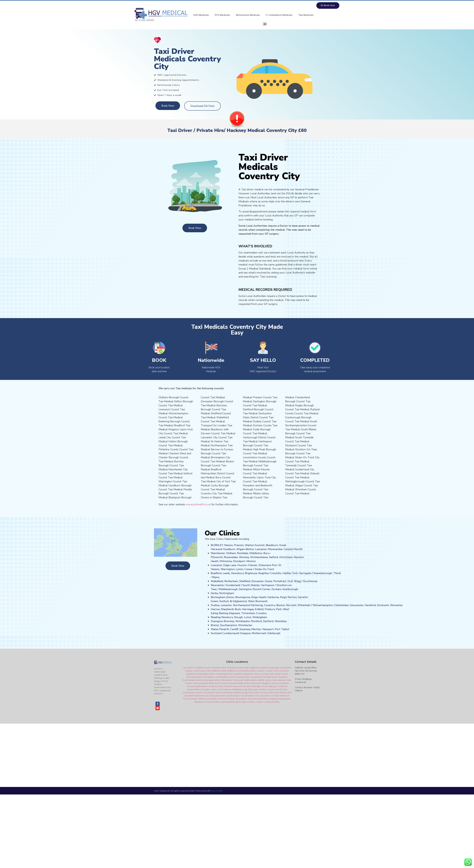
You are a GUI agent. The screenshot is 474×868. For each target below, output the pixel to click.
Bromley (229, 621)
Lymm (240, 569)
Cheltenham (341, 605)
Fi (266, 609)
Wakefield (217, 581)
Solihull (224, 601)
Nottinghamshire (211, 680)
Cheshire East (215, 686)
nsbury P (272, 609)
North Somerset (224, 693)
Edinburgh (274, 633)
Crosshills (275, 573)
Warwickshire (279, 680)
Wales (215, 629)
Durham (276, 589)
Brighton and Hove (272, 683)
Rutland (198, 696)
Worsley (244, 557)
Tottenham (248, 613)
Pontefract (280, 581)
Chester (253, 565)
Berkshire (191, 674)
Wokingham (260, 617)
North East (243, 668)
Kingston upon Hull (212, 690)
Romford (256, 621)
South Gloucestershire (214, 696)
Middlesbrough (228, 589)
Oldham (231, 553)
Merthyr (256, 629)
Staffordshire (250, 680)
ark (280, 609)
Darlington (245, 589)
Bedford (241, 683)
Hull (290, 581)
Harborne (273, 597)
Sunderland (233, 585)
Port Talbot (282, 629)
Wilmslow (226, 561)
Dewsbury (237, 573)
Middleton (256, 553)
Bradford (216, 573)
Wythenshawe (259, 557)
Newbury (227, 617)
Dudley (215, 605)
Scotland (216, 633)
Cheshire (263, 668)
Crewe (248, 569)
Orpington (217, 621)
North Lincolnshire (205, 693)
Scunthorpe (310, 581)
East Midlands (213, 671)
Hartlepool (267, 585)
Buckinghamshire (206, 674)
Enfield (259, 609)
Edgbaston (239, 601)
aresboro (322, 573)
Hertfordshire (222, 677)
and (240, 686)
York (295, 573)
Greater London (265, 671)
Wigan (240, 549)
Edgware (234, 613)
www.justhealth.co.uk (198, 505)
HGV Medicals (201, 15)
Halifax (287, 573)
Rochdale (243, 553)
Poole (262, 693)
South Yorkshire (213, 668)
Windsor (216, 702)
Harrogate (305, 573)
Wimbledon (243, 621)
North (279, 690)
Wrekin (214, 699)
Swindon (193, 699)
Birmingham (218, 597)
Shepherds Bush (231, 609)
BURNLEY (217, 545)
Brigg (298, 581)
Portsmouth (273, 693)
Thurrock (223, 699)
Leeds (226, 573)
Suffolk (261, 680)
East (285, 690)
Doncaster (258, 581)
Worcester (396, 605)
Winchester (245, 625)
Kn (315, 573)
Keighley (264, 573)
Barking (224, 613)
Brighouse (251, 573)
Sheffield (245, 581)
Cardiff (234, 629)
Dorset (265, 674)
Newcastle (217, 585)
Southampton (229, 625)
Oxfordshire (227, 680)
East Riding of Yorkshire (275, 686)
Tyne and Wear (281, 671)
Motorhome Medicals (248, 15)
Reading (216, 617)
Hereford (370, 605)
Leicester (226, 605)
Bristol (215, 625)
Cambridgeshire (224, 674)
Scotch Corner (262, 589)
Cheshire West (230, 686)
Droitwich (383, 605)
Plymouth (254, 693)
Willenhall (304, 605)
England (253, 668)
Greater (250, 702)
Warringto (240, 699)
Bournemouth (254, 683)
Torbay (231, 699)
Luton (248, 617)
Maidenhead (232, 702)
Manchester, (218, 553)
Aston (231, 597)
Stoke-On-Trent (264, 569)
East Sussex (275, 674)
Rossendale (231, 557)
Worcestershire (201, 683)
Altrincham (286, 557)
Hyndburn (229, 549)
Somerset (238, 680)
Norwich (291, 605)
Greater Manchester (195, 671)
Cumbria (237, 674)
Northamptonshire (246, 671)
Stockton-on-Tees (270, 696)
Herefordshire (194, 690)
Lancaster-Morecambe (269, 549)
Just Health (217, 792)
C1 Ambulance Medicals (279, 15)
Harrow (215, 609)
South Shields (251, 585)
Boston (281, 605)
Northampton (241, 605)
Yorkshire (199, 668)
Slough (238, 617)
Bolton (250, 549)
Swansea (245, 629)
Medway (227, 690)
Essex (285, 674)
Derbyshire (286, 668)
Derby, (215, 593)
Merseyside (274, 668)
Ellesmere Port (268, 565)
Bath (212, 683)
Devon (257, 674)
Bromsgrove (243, 597)
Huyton (242, 565)
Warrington (228, 569)
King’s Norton (288, 597)
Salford (273, 557)
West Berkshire (260, 699)
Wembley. (281, 621)
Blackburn (272, 545)
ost (251, 561)
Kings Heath (259, 597)
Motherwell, (259, 633)
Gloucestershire (195, 677)
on (254, 561)
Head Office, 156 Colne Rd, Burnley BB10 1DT (306, 671)
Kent (232, 677)
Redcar (283, 693)
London (259, 702)
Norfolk (267, 677)
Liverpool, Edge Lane (224, 565)
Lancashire (188, 668)
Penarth (224, 629)
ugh (330, 573)
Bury (266, 553)
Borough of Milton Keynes (262, 690)
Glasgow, (245, 633)
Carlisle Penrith (293, 549)
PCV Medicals (222, 15)
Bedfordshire (201, 686)
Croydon (261, 613)
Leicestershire (242, 677)
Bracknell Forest (203, 702)
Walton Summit (255, 545)
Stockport (239, 561)
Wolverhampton (323, 605)
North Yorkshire (279, 677)
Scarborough (290, 589)
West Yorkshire (229, 668)
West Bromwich (258, 601)
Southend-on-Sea (251, 696)
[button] (265, 24)
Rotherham (231, 581)
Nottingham (227, 593)
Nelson (229, 545)
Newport (268, 629)
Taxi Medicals (306, 15)
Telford (202, 699)
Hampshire (209, 677)
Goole (269, 581)
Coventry (270, 605)
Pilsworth (217, 557)
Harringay (248, 609)
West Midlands (228, 671)
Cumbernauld (231, 633)
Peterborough (240, 693)
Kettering (257, 605)
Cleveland (189, 696)
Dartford (268, 621)
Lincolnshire (256, 677)
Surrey (268, 680)
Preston (239, 545)
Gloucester (357, 605)
